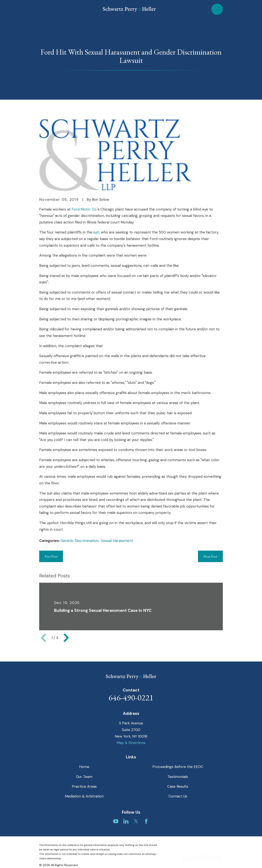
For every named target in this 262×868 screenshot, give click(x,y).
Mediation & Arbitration (84, 796)
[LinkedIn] (126, 821)
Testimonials (178, 777)
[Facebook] (146, 821)
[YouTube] (116, 821)
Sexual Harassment (117, 541)
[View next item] (66, 638)
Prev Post (51, 556)
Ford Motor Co (84, 209)
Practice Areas (84, 786)
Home (84, 767)
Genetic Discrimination (79, 541)
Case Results (178, 786)
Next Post (210, 556)
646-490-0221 (131, 698)
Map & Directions (131, 743)
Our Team (84, 777)
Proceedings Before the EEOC (178, 767)
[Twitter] (136, 821)
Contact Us (178, 796)
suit (96, 232)
